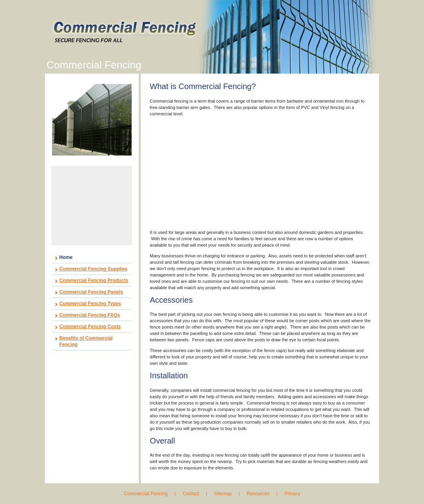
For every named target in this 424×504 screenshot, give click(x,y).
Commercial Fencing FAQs (90, 315)
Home (66, 257)
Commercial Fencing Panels (91, 292)
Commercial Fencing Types (90, 304)
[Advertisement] (92, 206)
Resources (258, 494)
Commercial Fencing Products (94, 280)
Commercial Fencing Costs (90, 327)
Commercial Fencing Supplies (93, 269)
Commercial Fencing (146, 494)
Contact (191, 494)
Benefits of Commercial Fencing (86, 341)
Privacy (292, 494)
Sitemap (223, 494)
